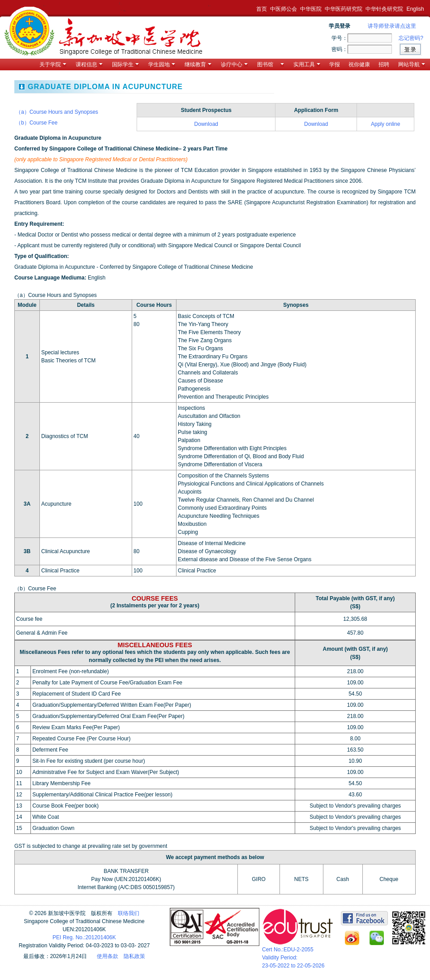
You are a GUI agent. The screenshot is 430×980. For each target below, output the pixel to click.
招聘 (384, 64)
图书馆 (271, 64)
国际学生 (125, 64)
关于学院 (53, 64)
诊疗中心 (234, 64)
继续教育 (198, 64)
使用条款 (107, 956)
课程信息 (89, 64)
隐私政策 (134, 956)
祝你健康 (359, 64)
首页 (262, 9)
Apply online (385, 124)
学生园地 (162, 64)
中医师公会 (284, 9)
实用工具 (307, 64)
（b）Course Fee (37, 123)
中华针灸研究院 (384, 9)
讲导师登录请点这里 (392, 26)
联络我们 (129, 913)
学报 (335, 64)
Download (206, 124)
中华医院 (311, 9)
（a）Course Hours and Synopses (57, 112)
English (415, 9)
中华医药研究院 (344, 9)
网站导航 (412, 64)
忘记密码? (411, 38)
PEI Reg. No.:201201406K (84, 937)
